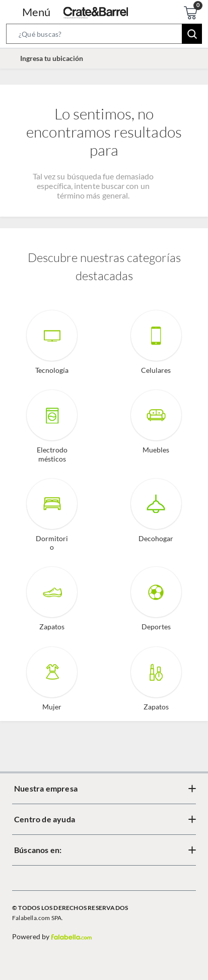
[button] (104, 36)
